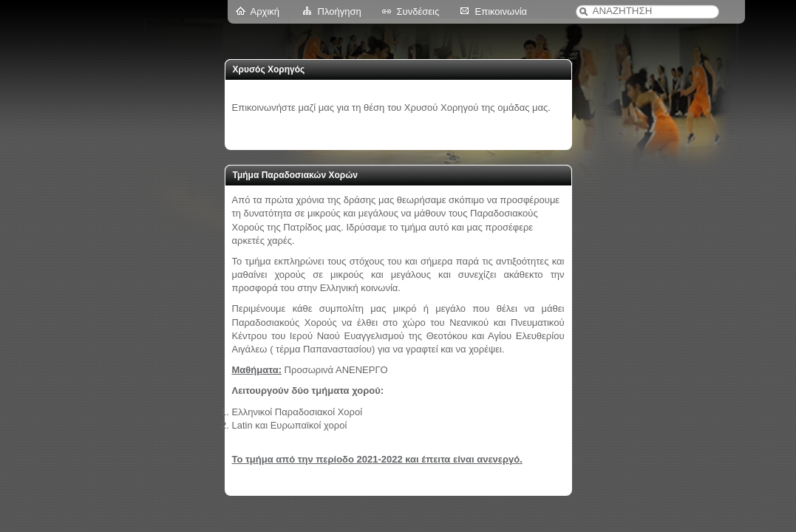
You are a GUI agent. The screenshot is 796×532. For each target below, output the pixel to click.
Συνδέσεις (418, 11)
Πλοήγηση (340, 11)
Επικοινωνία (501, 11)
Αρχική (265, 11)
